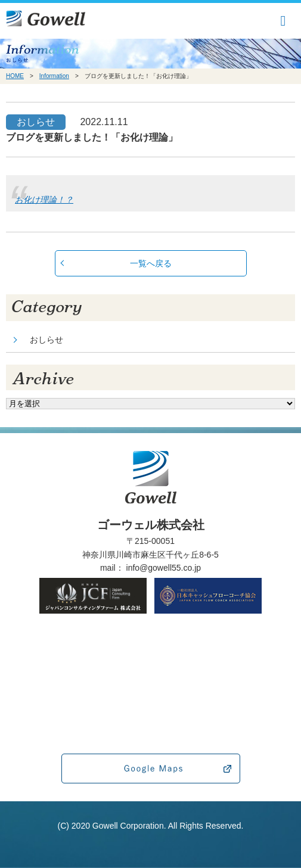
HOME (15, 76)
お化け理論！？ (44, 200)
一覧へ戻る (151, 263)
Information (54, 76)
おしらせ (46, 340)
